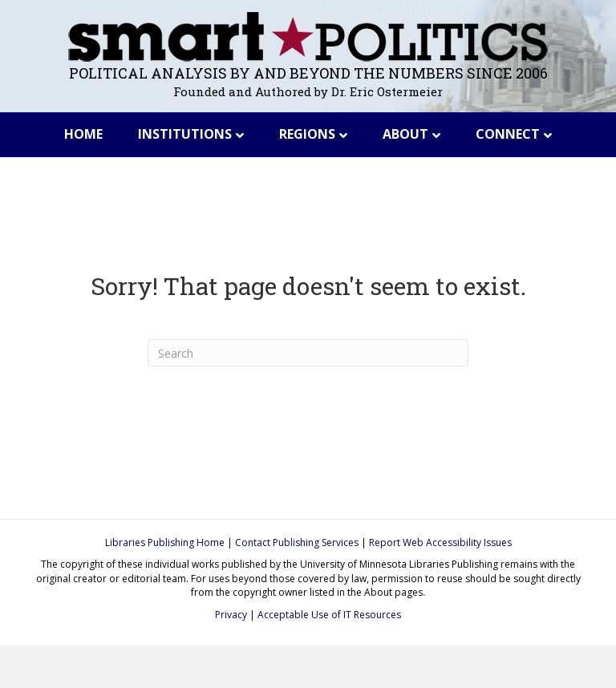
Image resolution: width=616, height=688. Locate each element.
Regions (307, 134)
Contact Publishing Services (297, 542)
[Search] (308, 353)
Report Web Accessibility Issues (440, 542)
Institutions (185, 134)
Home (83, 134)
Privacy (231, 615)
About (405, 134)
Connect (508, 134)
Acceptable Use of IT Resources (329, 615)
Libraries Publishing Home (165, 542)
